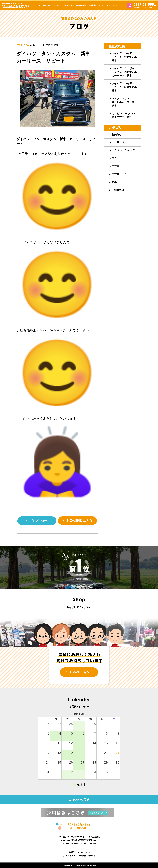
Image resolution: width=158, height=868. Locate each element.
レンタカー (69, 5)
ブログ (101, 5)
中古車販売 (81, 5)
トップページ (44, 5)
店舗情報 (92, 5)
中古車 (115, 166)
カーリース (57, 5)
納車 (56, 45)
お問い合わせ (112, 5)
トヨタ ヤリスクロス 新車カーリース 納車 (124, 102)
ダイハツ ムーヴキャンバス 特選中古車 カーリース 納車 (126, 72)
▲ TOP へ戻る (79, 800)
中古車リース (119, 174)
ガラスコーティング (123, 150)
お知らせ (117, 134)
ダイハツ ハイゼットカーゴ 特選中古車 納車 (126, 57)
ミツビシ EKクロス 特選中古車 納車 (125, 115)
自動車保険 (118, 190)
